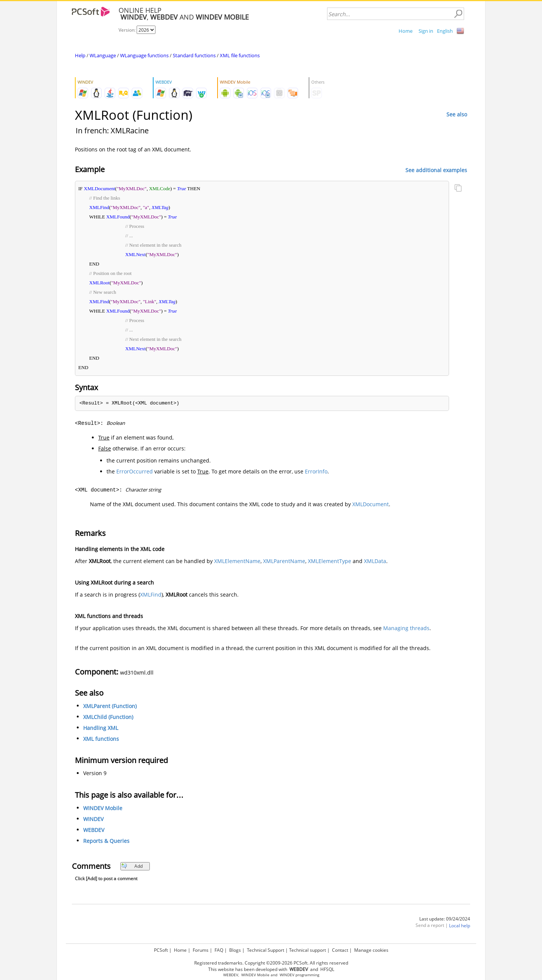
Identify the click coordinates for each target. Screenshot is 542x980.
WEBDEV (94, 830)
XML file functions (240, 55)
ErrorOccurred (135, 471)
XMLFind (151, 595)
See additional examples (436, 170)
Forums (201, 950)
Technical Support (266, 950)
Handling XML (101, 728)
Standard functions (194, 55)
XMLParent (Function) (110, 706)
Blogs (235, 950)
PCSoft (161, 950)
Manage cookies (371, 950)
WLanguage (103, 55)
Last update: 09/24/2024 (445, 919)
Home (406, 31)
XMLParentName (284, 561)
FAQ (219, 950)
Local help (460, 926)
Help (80, 55)
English (445, 31)
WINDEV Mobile (103, 808)
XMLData (375, 561)
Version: (128, 30)
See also (457, 114)
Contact (340, 950)
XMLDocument (371, 504)
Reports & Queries (106, 841)
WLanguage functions (144, 55)
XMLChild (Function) (108, 717)
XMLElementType (330, 561)
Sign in (426, 31)
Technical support (308, 950)
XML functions (101, 739)
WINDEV (93, 819)
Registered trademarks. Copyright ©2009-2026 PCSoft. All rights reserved (271, 963)
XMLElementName (237, 561)
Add (132, 866)
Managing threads (406, 628)
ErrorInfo (316, 471)
